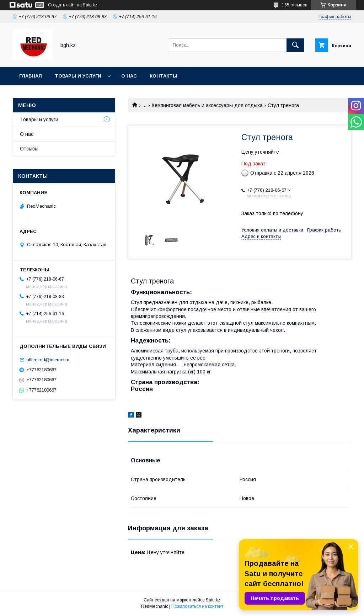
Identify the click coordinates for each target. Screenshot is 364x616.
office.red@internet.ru (48, 360)
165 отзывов (295, 5)
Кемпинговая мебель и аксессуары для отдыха (207, 105)
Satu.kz (213, 600)
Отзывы (29, 149)
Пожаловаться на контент (197, 606)
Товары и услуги (78, 76)
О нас (129, 76)
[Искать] (295, 45)
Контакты (164, 76)
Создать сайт (61, 5)
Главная (31, 76)
